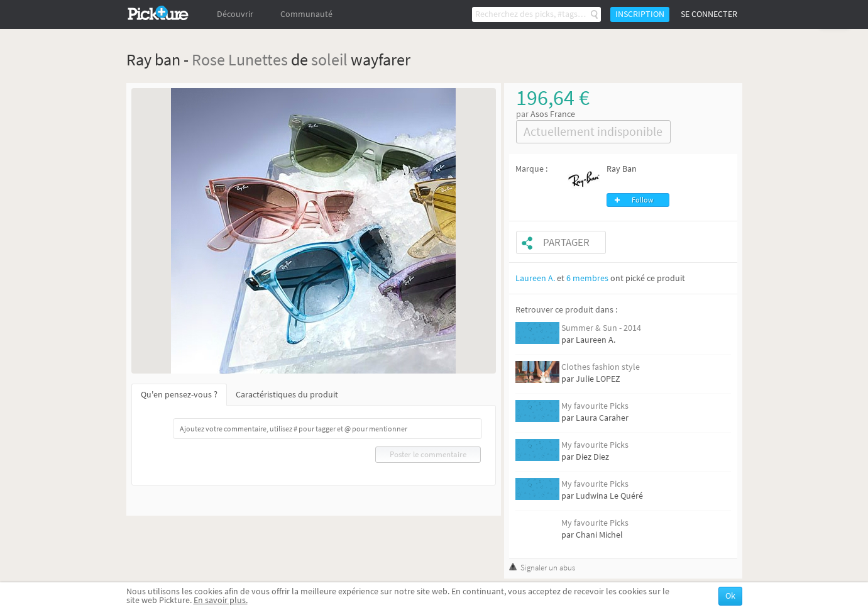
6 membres (587, 278)
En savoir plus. (221, 600)
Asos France (553, 114)
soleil (329, 59)
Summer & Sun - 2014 (601, 328)
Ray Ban (622, 169)
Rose (208, 59)
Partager (566, 242)
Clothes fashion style (601, 367)
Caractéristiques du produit (287, 395)
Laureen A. (535, 278)
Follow (643, 200)
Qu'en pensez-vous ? (179, 395)
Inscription (640, 14)
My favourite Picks (595, 406)
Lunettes (258, 59)
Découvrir (235, 14)
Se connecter (709, 14)
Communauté (306, 14)
